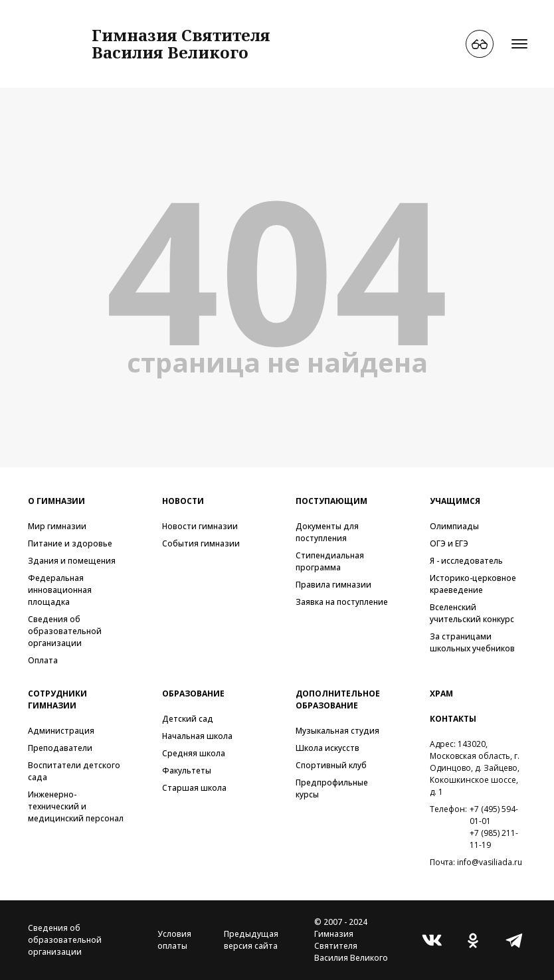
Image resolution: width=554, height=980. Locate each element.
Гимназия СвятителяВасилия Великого (181, 43)
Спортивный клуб (331, 765)
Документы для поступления (327, 532)
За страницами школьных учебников (472, 642)
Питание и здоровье (70, 543)
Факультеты (187, 771)
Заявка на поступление (342, 602)
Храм (441, 694)
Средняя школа (194, 753)
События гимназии (201, 543)
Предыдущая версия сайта (251, 940)
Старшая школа (194, 788)
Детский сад (188, 719)
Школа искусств (327, 748)
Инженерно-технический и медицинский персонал (76, 806)
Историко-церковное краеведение (473, 584)
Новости (183, 501)
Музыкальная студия (337, 731)
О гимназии (56, 501)
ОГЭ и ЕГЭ (449, 543)
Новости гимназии (200, 526)
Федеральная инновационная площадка (60, 590)
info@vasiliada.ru (490, 862)
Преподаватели (60, 748)
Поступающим (331, 501)
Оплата (43, 660)
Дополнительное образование (338, 699)
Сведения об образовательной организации (65, 631)
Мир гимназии (57, 526)
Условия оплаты (174, 940)
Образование (193, 694)
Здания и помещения (72, 561)
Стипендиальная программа (330, 561)
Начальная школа (197, 736)
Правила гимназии (333, 585)
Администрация (61, 731)
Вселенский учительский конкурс (472, 613)
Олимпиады (454, 526)
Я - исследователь (466, 561)
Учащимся (455, 501)
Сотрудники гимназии (57, 699)
